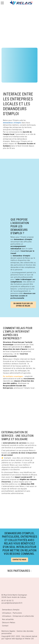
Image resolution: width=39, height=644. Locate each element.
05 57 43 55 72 (8, 601)
